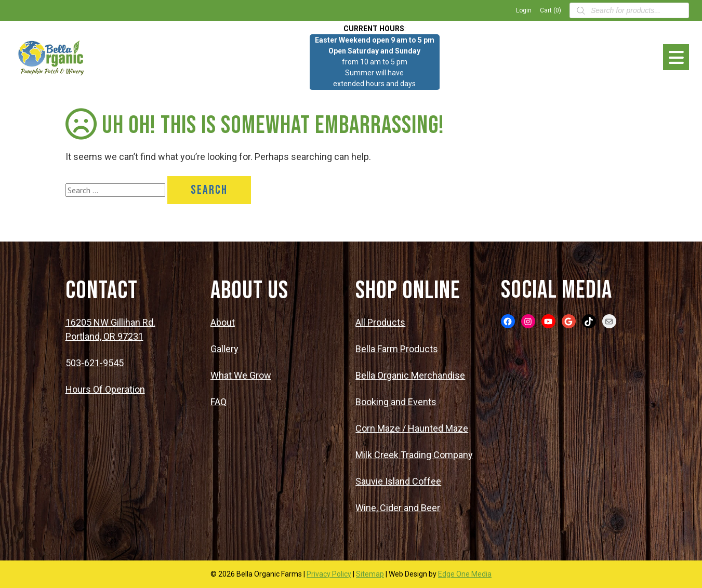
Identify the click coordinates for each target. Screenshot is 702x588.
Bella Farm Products (397, 349)
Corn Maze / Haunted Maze (412, 428)
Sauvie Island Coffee (398, 481)
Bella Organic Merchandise (410, 375)
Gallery (224, 349)
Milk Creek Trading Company (414, 455)
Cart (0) (551, 10)
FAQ (218, 402)
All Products (380, 322)
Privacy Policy (329, 574)
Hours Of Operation (105, 389)
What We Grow (241, 375)
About (223, 322)
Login (524, 10)
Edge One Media (465, 574)
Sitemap (370, 574)
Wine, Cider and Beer (398, 508)
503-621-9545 (95, 363)
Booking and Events (396, 402)
